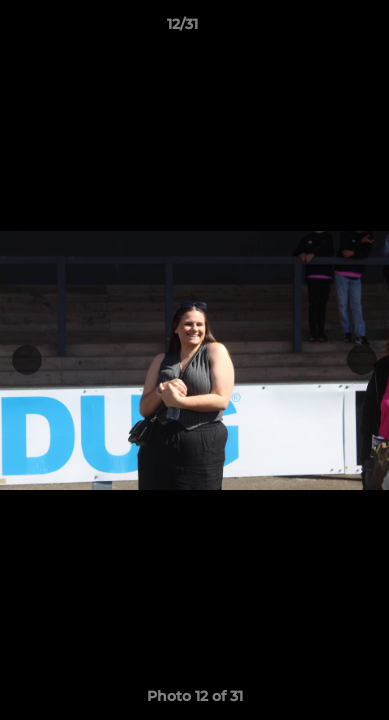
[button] (317, 29)
